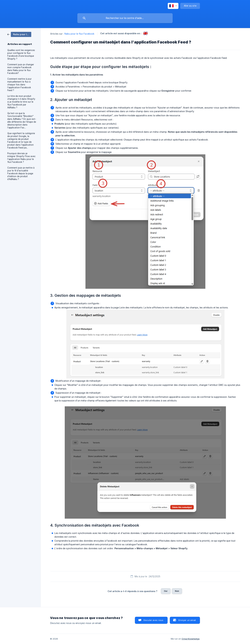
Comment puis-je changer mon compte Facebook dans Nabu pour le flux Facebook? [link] (21, 69)
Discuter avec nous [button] (153, 620)
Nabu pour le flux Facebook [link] (79, 34)
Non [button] (177, 591)
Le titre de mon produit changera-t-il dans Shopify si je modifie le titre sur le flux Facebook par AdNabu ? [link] (21, 102)
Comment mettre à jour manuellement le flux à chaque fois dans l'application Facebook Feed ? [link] (19, 85)
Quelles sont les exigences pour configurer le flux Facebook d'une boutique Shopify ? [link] (21, 54)
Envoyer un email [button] (187, 620)
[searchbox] (125, 18)
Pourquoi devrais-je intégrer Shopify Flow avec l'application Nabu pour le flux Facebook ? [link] (21, 158)
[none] (173, 6)
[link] (19, 34)
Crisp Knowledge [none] (191, 639)
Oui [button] (166, 591)
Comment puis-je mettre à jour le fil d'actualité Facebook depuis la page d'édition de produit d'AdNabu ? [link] (21, 173)
